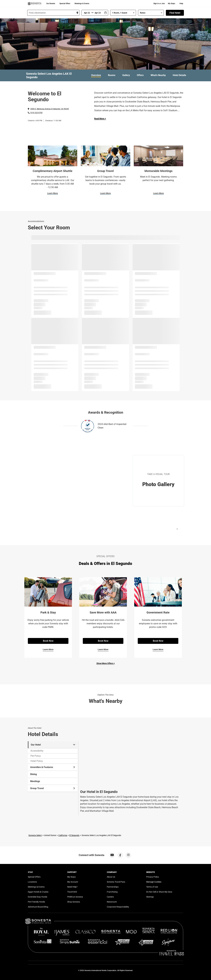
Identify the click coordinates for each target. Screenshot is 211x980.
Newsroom (112, 902)
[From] (86, 13)
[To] (98, 13)
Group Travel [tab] (53, 788)
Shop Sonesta (74, 902)
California (63, 835)
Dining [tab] (33, 774)
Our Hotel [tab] (53, 745)
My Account (73, 882)
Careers (110, 897)
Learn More (53, 193)
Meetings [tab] (35, 781)
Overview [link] (96, 75)
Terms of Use (152, 887)
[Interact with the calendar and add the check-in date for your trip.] (105, 13)
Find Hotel (175, 13)
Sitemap (150, 897)
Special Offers (65, 4)
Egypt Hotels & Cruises (38, 892)
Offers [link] (140, 75)
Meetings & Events (82, 4)
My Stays (172, 4)
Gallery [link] (126, 75)
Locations (32, 882)
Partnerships (113, 887)
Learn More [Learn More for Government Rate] (158, 649)
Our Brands (51, 4)
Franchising (112, 892)
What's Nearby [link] (158, 75)
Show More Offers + (106, 663)
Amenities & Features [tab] (53, 767)
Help (181, 4)
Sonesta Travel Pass (116, 882)
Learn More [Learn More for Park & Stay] (48, 649)
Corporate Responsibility (118, 907)
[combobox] (53, 13)
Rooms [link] (112, 75)
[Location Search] (53, 13)
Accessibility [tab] (37, 751)
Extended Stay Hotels (38, 897)
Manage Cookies (154, 882)
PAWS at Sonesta (75, 897)
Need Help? (72, 887)
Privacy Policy (153, 877)
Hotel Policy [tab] (37, 761)
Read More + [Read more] (100, 119)
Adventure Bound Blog (38, 907)
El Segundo (74, 835)
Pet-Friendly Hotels (36, 902)
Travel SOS (72, 892)
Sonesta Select (35, 835)
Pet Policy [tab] (36, 756)
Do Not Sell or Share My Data (159, 892)
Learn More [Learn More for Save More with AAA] (103, 649)
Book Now (48, 641)
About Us (111, 877)
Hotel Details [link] (179, 75)
